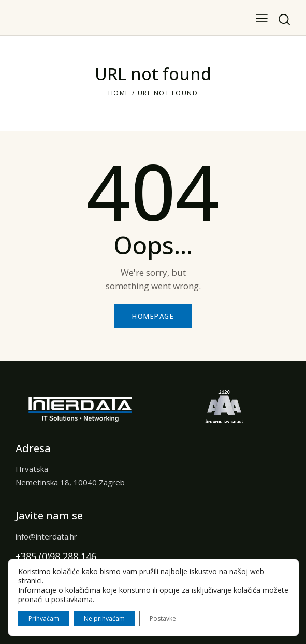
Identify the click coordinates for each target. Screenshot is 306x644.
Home (119, 93)
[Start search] (284, 19)
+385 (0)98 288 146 (56, 556)
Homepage (153, 316)
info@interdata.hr (46, 536)
